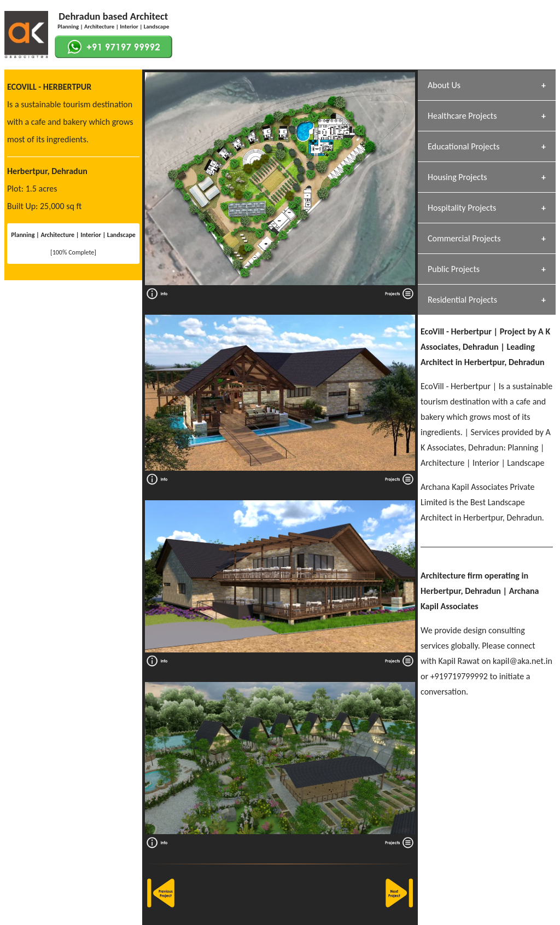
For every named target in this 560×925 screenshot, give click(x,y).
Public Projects (454, 269)
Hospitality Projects (462, 208)
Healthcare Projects (462, 116)
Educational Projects (463, 146)
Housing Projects (457, 177)
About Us (444, 85)
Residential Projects (462, 300)
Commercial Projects (464, 238)
